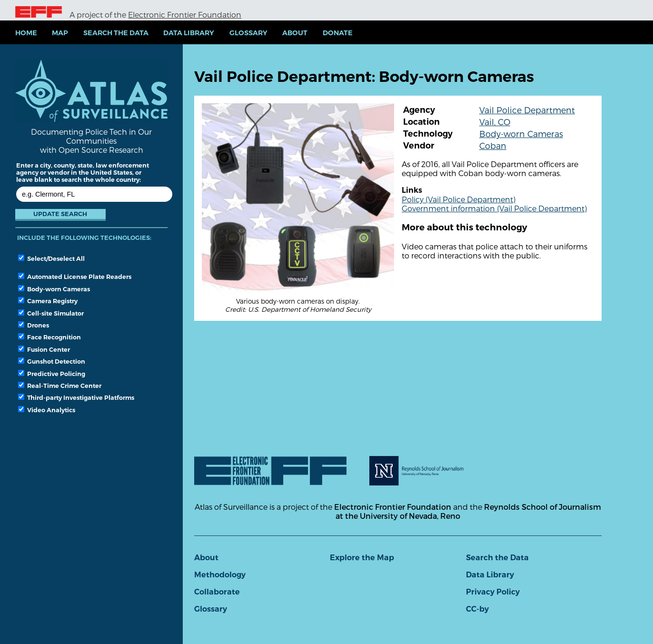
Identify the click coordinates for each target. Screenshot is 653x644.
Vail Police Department (527, 110)
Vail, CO (495, 122)
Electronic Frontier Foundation (185, 15)
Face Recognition (49, 337)
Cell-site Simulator (51, 313)
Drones (34, 325)
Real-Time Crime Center (60, 386)
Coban (493, 145)
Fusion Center (44, 349)
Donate (338, 33)
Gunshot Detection (52, 361)
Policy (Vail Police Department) (459, 199)
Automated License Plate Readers (75, 277)
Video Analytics (47, 410)
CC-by (477, 609)
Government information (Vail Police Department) (494, 208)
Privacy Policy (493, 592)
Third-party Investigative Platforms (76, 397)
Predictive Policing (52, 374)
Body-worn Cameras (54, 289)
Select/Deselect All (51, 258)
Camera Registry (48, 301)
